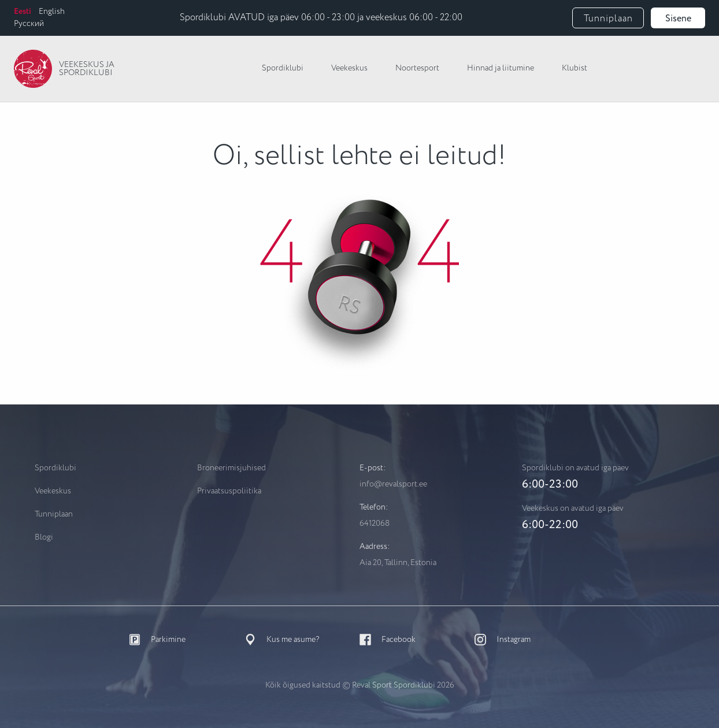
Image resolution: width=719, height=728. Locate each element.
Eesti (23, 12)
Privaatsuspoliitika (229, 491)
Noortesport (417, 68)
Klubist (575, 68)
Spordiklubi (283, 68)
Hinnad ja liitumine (501, 68)
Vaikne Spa (658, 69)
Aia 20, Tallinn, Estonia (398, 563)
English (52, 12)
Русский (29, 24)
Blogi (44, 537)
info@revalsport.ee (393, 484)
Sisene (678, 19)
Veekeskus (349, 68)
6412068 (375, 523)
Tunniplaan (608, 19)
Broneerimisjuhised (231, 468)
